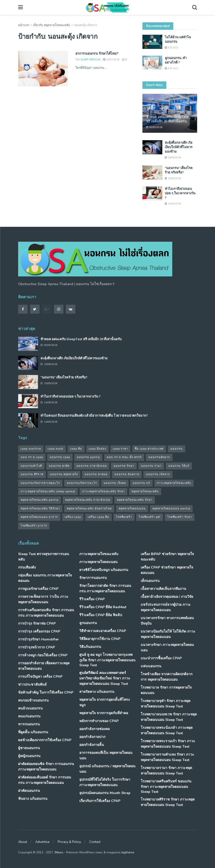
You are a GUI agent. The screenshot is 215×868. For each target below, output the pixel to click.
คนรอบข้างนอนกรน (33, 700)
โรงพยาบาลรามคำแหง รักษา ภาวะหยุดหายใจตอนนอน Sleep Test (167, 757)
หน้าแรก (24, 25)
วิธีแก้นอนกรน (90, 647)
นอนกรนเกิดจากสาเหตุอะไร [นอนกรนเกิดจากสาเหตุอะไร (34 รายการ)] (40, 483)
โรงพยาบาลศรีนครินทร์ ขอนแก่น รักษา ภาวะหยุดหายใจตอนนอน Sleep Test (166, 786)
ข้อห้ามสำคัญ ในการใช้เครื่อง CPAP (46, 692)
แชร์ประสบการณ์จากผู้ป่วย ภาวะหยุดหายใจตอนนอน (166, 607)
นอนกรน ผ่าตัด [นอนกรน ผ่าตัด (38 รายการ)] (59, 466)
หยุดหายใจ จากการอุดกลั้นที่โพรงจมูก (105, 702)
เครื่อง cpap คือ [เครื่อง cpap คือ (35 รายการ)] (98, 517)
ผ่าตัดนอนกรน (29, 791)
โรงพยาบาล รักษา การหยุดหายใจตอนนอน (166, 690)
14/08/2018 (173, 204)
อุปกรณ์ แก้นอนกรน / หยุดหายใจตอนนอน (107, 769)
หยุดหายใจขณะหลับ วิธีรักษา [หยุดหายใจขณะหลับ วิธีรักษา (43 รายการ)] (40, 509)
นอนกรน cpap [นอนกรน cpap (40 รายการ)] (60, 457)
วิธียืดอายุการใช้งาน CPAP (100, 639)
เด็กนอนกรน (150, 581)
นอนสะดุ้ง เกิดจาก (86, 25)
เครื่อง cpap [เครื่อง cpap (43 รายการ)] (73, 517)
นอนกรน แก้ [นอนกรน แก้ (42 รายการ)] (141, 483)
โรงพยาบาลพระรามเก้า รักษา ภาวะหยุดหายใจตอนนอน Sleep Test (168, 744)
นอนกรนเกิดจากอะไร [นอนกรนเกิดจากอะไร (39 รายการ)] (82, 483)
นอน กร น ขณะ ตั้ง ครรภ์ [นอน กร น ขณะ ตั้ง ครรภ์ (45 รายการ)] (124, 457)
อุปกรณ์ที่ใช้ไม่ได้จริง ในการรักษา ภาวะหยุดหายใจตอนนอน (105, 782)
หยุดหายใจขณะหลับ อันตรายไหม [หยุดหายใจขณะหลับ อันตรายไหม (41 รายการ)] (89, 509)
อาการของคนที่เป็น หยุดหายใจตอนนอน (106, 755)
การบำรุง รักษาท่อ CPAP (37, 623)
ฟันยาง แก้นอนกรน (33, 799)
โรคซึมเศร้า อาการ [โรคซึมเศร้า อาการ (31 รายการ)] (34, 526)
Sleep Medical (91, 60)
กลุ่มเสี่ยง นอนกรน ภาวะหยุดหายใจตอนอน (45, 578)
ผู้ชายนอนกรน (29, 748)
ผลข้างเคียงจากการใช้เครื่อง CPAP (45, 740)
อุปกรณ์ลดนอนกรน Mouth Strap (105, 793)
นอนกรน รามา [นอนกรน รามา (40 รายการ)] (151, 466)
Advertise (42, 842)
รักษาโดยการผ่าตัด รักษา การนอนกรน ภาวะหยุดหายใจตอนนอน (105, 588)
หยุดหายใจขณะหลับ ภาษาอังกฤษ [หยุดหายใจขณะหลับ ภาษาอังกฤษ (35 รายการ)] (88, 500)
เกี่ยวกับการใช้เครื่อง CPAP (100, 801)
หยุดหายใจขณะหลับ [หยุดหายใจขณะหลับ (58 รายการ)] (145, 491)
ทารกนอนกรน (29, 724)
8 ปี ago (172, 48)
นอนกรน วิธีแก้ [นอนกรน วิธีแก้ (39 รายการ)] (179, 466)
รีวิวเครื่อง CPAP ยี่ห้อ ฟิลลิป (101, 615)
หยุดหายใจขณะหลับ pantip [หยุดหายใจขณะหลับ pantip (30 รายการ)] (40, 500)
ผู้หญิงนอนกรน (29, 756)
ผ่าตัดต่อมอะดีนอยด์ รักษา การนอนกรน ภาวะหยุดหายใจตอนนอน (45, 780)
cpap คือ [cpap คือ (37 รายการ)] (76, 449)
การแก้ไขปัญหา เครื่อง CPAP (40, 677)
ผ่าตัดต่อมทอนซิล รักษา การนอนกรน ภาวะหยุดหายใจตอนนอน (46, 767)
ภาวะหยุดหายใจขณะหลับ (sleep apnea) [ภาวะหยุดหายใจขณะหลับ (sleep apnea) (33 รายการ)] (48, 491)
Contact (95, 842)
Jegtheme (128, 852)
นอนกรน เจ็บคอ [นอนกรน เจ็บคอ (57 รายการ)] (115, 483)
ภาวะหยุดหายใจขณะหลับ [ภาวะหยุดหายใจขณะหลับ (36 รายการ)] (174, 483)
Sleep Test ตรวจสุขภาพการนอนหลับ (44, 557)
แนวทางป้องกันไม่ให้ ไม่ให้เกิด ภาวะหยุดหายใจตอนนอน (168, 634)
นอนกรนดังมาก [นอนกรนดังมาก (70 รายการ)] (159, 457)
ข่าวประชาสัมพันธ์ (32, 684)
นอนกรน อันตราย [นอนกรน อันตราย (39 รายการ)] (127, 474)
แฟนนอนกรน (151, 666)
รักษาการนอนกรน (93, 578)
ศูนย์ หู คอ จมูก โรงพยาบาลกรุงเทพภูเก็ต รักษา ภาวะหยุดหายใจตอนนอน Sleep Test (107, 660)
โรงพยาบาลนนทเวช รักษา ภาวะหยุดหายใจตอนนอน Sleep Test (169, 717)
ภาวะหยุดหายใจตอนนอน (98, 562)
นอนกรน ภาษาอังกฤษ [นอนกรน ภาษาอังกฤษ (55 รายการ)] (91, 466)
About (23, 842)
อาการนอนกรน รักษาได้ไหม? (97, 53)
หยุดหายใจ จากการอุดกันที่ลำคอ (104, 713)
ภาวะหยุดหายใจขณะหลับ (99, 554)
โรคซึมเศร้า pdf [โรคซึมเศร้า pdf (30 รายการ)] (150, 517)
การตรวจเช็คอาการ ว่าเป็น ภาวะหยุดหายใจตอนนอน (43, 599)
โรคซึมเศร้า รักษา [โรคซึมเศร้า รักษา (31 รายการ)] (180, 517)
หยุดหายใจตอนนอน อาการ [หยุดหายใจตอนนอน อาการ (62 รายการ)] (39, 517)
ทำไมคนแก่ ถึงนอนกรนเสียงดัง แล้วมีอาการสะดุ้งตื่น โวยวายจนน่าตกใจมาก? (94, 415)
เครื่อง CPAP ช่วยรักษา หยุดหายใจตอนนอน (167, 570)
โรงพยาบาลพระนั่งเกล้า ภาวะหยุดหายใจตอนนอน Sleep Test (167, 730)
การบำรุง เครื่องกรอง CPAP (39, 631)
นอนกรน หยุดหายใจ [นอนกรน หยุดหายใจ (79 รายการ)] (64, 474)
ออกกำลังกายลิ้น (92, 745)
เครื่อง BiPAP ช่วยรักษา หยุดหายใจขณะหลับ (167, 557)
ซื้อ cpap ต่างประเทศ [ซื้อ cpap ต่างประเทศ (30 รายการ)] (149, 449)
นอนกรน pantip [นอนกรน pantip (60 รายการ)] (88, 457)
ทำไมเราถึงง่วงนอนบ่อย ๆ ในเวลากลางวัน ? (180, 193)
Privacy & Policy (69, 842)
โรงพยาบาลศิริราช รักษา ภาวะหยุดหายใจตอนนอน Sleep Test (168, 802)
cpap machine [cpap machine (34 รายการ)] (31, 449)
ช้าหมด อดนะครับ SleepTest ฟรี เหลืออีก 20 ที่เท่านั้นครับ (168, 119)
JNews (59, 852)
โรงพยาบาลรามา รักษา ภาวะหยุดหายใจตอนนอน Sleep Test (166, 771)
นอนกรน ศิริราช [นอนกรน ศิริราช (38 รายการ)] (32, 474)
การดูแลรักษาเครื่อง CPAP (38, 589)
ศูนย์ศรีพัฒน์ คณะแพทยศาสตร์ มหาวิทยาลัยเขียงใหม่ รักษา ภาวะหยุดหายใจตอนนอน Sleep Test (105, 678)
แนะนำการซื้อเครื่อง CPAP (161, 658)
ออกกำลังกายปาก (92, 737)
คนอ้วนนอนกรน (30, 708)
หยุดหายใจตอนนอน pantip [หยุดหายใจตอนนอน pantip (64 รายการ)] (171, 509)
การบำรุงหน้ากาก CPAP (37, 647)
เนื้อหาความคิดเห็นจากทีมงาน (163, 589)
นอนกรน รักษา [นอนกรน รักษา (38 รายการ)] (124, 466)
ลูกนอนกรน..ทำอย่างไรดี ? (176, 60)
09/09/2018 (154, 127)
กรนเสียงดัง (27, 567)
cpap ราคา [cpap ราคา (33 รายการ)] (120, 449)
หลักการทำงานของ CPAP (99, 721)
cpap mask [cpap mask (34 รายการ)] (56, 449)
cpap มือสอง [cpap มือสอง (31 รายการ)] (97, 449)
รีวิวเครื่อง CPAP (92, 599)
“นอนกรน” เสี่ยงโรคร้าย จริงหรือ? (179, 170)
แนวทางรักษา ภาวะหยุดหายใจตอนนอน (167, 648)
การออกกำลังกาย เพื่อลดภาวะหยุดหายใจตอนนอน (44, 666)
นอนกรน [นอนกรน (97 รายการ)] (176, 449)
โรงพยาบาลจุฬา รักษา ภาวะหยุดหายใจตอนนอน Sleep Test (166, 704)
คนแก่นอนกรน (29, 716)
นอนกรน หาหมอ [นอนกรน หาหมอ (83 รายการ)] (96, 474)
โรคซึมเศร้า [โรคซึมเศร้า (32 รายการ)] (124, 517)
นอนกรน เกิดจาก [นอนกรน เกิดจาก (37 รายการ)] (158, 474)
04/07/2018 (111, 60)
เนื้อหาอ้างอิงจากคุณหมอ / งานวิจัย (167, 597)
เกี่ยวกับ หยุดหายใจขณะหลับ (52, 25)
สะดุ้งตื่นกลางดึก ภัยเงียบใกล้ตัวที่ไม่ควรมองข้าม (179, 147)
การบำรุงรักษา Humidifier (39, 639)
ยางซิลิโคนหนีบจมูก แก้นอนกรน (104, 570)
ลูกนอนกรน (88, 623)
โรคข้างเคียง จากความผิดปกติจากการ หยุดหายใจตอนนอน (167, 677)
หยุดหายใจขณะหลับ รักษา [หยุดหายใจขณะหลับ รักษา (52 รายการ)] (135, 500)
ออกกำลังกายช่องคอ (94, 729)
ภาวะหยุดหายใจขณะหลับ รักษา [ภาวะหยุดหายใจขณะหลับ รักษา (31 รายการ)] (103, 491)
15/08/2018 (173, 158)
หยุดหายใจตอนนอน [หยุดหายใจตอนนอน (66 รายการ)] (132, 509)
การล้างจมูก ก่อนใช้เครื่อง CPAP (43, 655)
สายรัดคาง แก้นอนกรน (97, 692)
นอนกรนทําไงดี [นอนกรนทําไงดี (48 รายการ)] (31, 466)
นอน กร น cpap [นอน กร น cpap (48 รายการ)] (32, 457)
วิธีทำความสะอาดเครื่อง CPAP (103, 631)
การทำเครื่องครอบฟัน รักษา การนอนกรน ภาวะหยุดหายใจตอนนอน (46, 613)
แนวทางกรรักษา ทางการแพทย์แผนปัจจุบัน (167, 621)
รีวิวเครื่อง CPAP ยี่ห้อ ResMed (103, 607)
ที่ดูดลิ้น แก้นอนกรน (33, 732)
